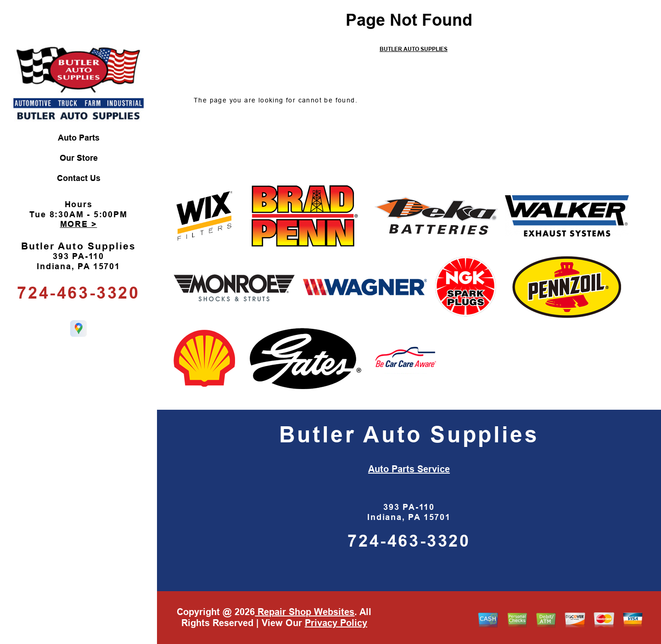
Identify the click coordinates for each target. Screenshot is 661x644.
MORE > (79, 224)
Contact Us (79, 178)
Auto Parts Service (409, 469)
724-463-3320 (78, 293)
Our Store (79, 158)
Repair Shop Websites (305, 612)
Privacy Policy (336, 623)
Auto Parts (79, 138)
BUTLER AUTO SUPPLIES (414, 49)
